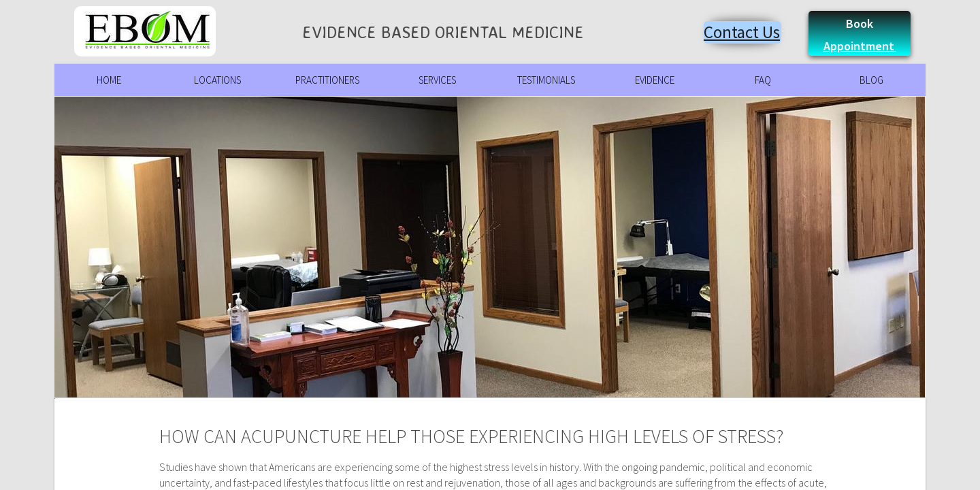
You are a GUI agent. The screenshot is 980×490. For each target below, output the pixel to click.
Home (109, 80)
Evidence (655, 80)
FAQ (763, 80)
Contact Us (742, 32)
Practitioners (327, 80)
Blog (871, 80)
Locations (217, 80)
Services (437, 80)
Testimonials (546, 80)
